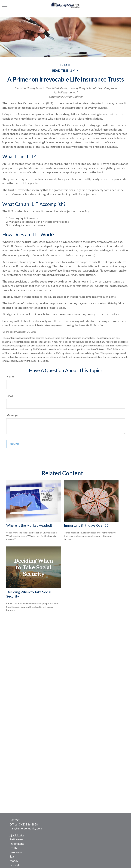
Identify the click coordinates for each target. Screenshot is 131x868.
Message (12, 415)
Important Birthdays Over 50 (86, 525)
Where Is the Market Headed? (29, 525)
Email (10, 396)
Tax (12, 856)
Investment (17, 844)
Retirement (17, 839)
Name (10, 376)
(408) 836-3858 (28, 824)
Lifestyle (15, 865)
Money (14, 861)
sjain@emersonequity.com (26, 828)
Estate (14, 848)
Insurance (16, 852)
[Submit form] (15, 444)
